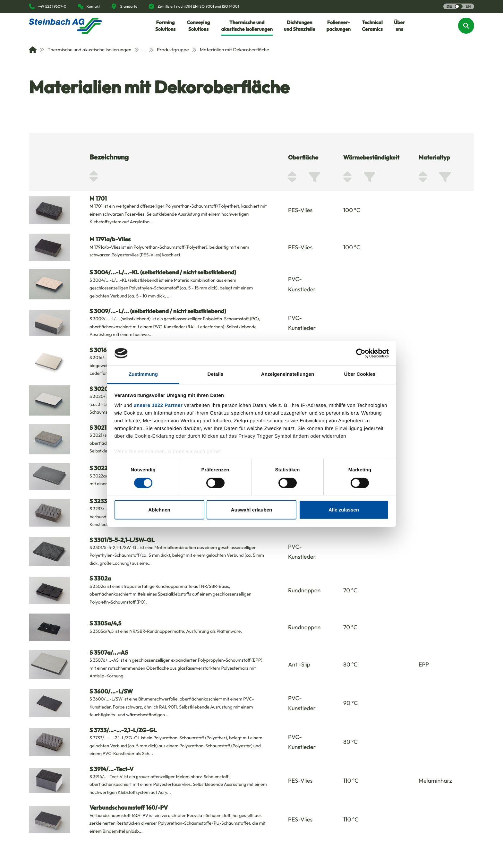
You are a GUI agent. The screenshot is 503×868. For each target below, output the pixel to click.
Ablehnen (159, 510)
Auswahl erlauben (251, 510)
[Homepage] (65, 26)
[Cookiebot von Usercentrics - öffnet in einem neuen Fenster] (361, 353)
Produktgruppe (169, 50)
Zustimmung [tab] (143, 374)
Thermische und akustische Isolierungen (85, 50)
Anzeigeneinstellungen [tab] (288, 374)
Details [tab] (216, 374)
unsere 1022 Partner (158, 405)
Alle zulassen (344, 510)
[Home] (33, 50)
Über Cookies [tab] (360, 374)
